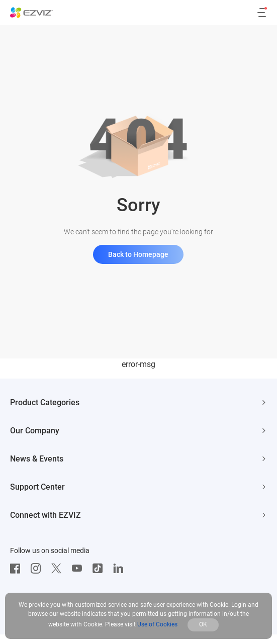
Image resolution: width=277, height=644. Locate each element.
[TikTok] (100, 569)
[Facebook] (18, 569)
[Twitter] (59, 569)
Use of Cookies (157, 624)
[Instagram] (38, 569)
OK (203, 624)
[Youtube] (79, 569)
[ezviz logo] (32, 13)
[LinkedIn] (121, 569)
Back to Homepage (138, 254)
